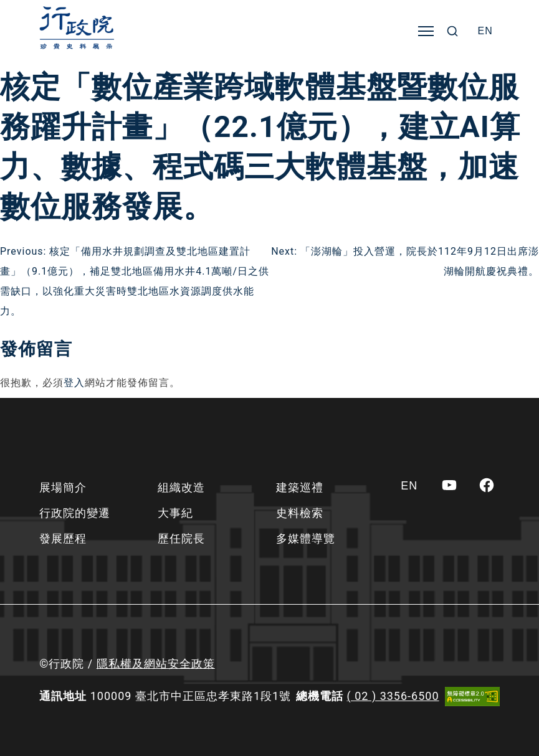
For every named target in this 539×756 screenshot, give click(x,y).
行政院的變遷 (75, 513)
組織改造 (181, 487)
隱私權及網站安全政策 (156, 664)
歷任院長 (181, 538)
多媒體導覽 (306, 538)
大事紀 (175, 513)
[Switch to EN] (485, 31)
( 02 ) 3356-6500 (393, 696)
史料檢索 (300, 513)
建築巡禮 (300, 487)
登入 (74, 383)
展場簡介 (63, 487)
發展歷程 (63, 538)
